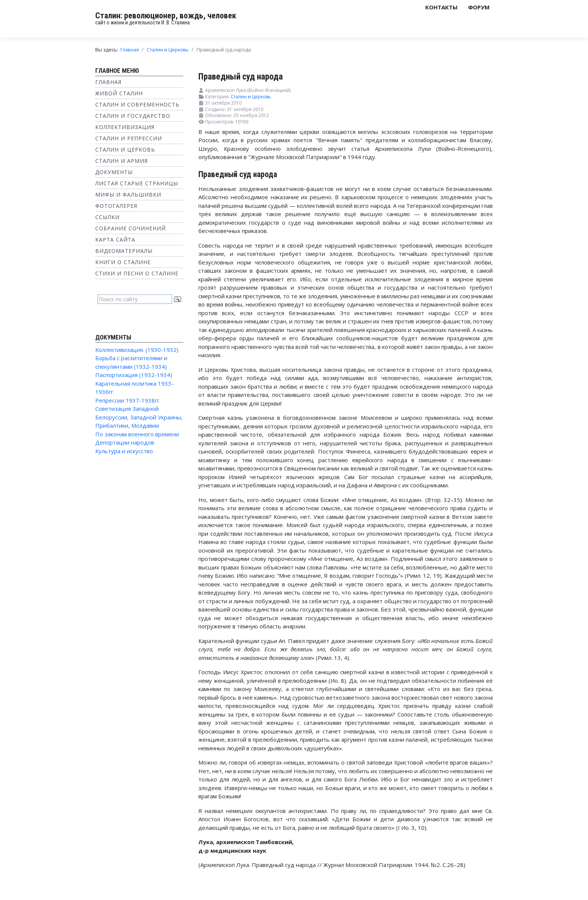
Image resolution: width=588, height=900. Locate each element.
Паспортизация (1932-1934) (134, 375)
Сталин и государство (133, 116)
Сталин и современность (137, 104)
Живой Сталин (119, 93)
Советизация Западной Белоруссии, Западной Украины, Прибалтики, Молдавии (139, 417)
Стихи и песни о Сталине (137, 273)
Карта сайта (115, 240)
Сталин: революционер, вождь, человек (166, 16)
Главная (108, 82)
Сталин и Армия (121, 161)
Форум (479, 7)
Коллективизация (125, 127)
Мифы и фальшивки (128, 195)
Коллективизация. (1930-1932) (137, 350)
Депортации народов (125, 442)
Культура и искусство (124, 451)
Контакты (441, 7)
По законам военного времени (137, 434)
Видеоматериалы (124, 251)
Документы (114, 172)
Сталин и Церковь (125, 149)
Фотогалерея (116, 206)
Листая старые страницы (137, 183)
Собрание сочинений (130, 228)
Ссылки (107, 217)
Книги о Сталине (123, 262)
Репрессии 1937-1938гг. (128, 400)
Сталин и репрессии (129, 138)
